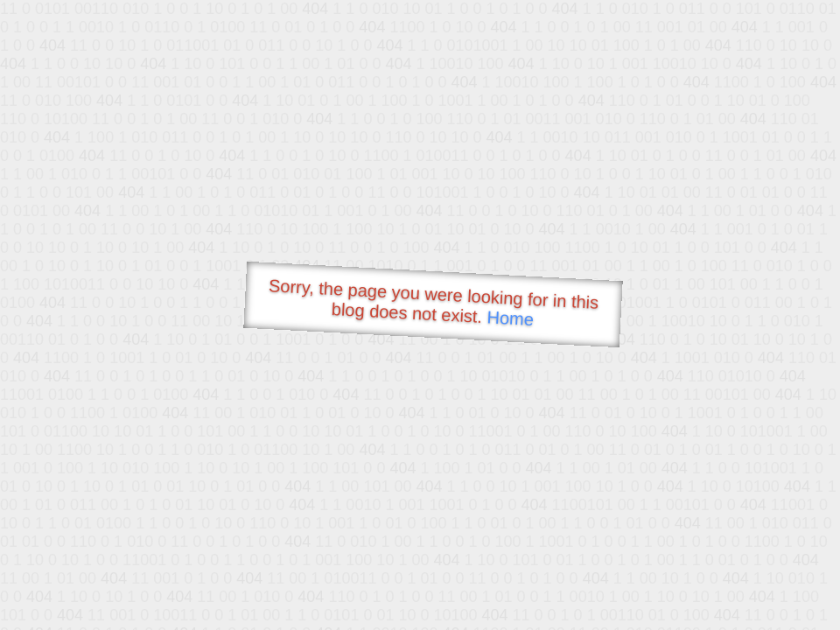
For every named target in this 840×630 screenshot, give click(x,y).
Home (510, 318)
